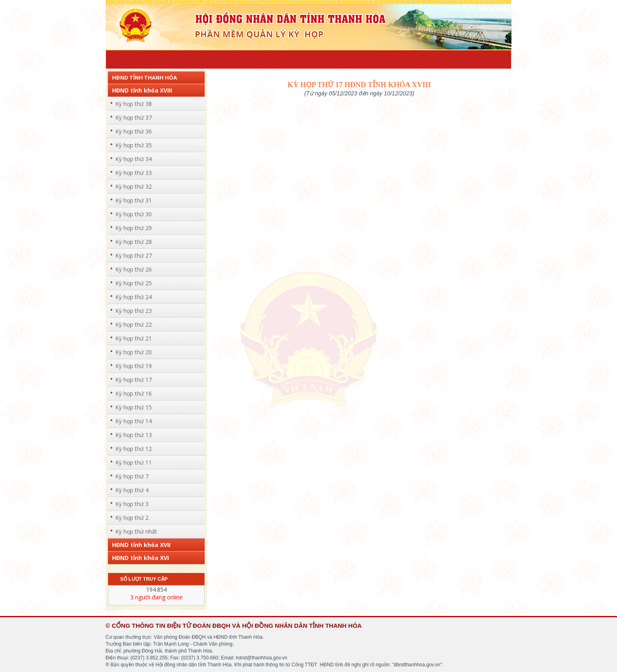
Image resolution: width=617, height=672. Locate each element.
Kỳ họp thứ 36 (134, 131)
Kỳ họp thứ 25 (134, 283)
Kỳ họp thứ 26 (134, 269)
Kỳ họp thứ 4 (132, 490)
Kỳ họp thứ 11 (134, 462)
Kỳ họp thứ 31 (134, 200)
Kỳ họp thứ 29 (134, 228)
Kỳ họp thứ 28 (134, 242)
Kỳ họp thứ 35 (134, 145)
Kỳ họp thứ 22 (134, 324)
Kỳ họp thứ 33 (134, 173)
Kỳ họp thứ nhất (136, 531)
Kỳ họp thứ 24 (134, 297)
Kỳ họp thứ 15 (134, 407)
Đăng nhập (494, 9)
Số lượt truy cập (144, 579)
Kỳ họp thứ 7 (132, 476)
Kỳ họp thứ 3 (132, 504)
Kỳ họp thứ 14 (134, 421)
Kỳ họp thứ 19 (134, 366)
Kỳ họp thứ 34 (134, 159)
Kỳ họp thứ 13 (134, 435)
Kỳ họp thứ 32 (134, 186)
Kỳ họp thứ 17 (134, 380)
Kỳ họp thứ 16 (134, 393)
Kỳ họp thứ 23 (134, 311)
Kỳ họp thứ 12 (134, 449)
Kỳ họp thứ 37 (134, 117)
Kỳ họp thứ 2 (132, 518)
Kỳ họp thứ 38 (134, 104)
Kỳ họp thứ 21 (134, 338)
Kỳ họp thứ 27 (134, 255)
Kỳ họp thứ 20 (134, 352)
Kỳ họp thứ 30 (134, 214)
